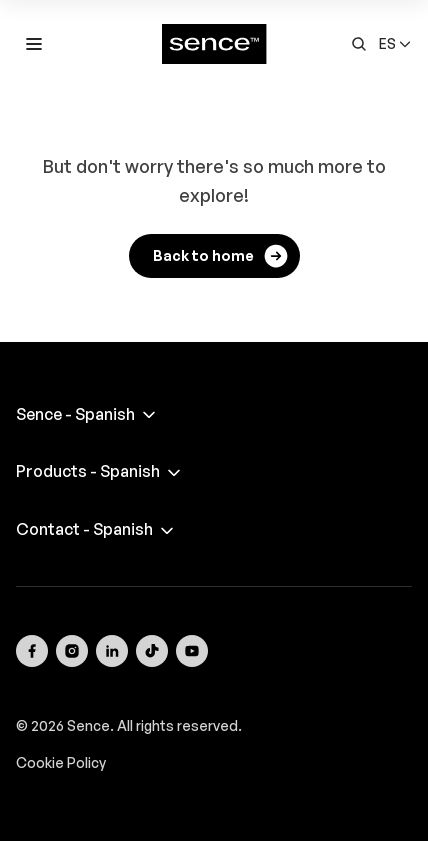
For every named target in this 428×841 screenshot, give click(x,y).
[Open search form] (359, 44)
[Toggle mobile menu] (34, 44)
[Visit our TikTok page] (152, 651)
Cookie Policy (61, 762)
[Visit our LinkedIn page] (112, 651)
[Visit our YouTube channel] (192, 651)
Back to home (221, 256)
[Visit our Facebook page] (32, 651)
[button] (395, 44)
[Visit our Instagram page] (72, 651)
